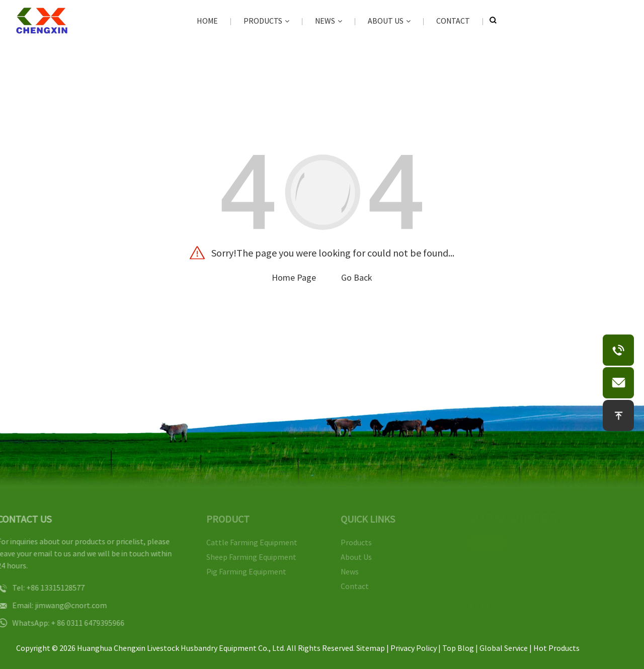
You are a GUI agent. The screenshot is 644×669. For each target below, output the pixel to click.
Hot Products (556, 648)
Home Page (294, 277)
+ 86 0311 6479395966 (77, 623)
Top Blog (458, 648)
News (329, 21)
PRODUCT (221, 519)
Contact (453, 21)
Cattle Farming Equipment (245, 542)
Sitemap (371, 648)
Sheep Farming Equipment (245, 557)
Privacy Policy (414, 648)
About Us (389, 21)
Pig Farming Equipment (240, 571)
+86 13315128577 (45, 588)
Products (266, 21)
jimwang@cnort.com (61, 605)
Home (207, 21)
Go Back (357, 277)
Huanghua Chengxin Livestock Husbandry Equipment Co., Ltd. (181, 648)
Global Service (504, 648)
